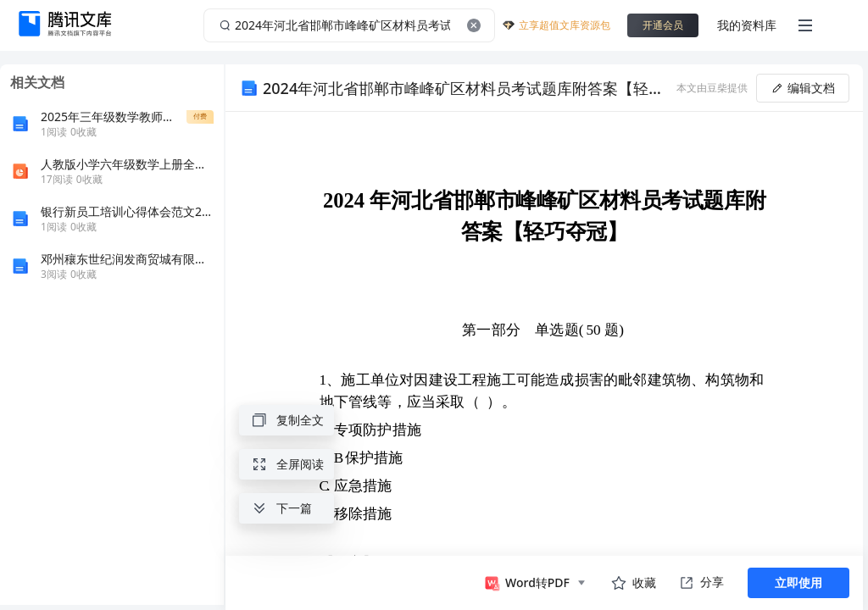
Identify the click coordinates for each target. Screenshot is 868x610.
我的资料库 (747, 25)
